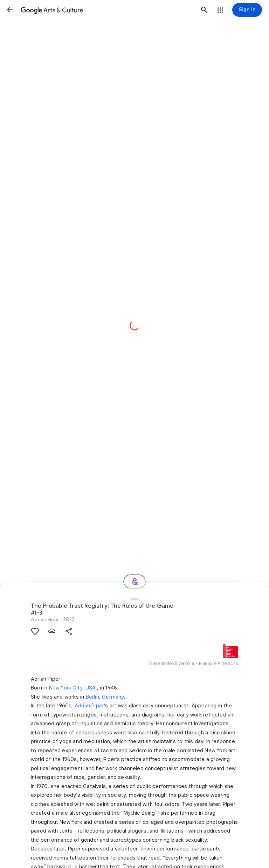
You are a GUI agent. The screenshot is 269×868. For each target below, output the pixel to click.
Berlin (92, 697)
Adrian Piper (45, 619)
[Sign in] (247, 10)
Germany (113, 697)
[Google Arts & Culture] (107, 10)
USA (91, 688)
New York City (66, 688)
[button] (10, 10)
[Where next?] (134, 581)
